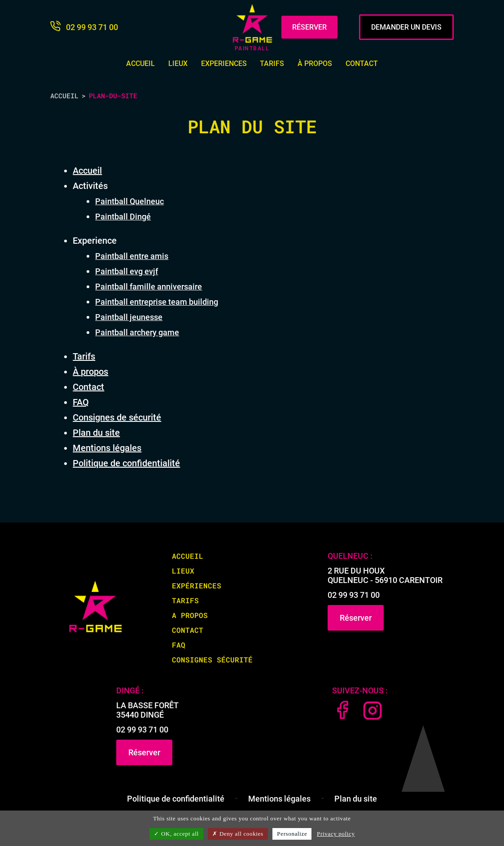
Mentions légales (107, 448)
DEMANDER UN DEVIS (406, 27)
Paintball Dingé (123, 217)
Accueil (140, 64)
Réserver (356, 618)
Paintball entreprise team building (157, 302)
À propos (315, 64)
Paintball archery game (137, 332)
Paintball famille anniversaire (149, 287)
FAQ (81, 402)
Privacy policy (336, 834)
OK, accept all (176, 834)
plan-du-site (113, 96)
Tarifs (272, 64)
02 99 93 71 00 (354, 595)
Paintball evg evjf (127, 271)
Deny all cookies (238, 834)
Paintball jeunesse (129, 317)
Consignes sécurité (212, 660)
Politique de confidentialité (126, 463)
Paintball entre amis (132, 256)
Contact (362, 64)
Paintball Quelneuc (129, 201)
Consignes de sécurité (117, 417)
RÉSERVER (309, 27)
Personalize (292, 834)
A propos (190, 615)
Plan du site (96, 433)
